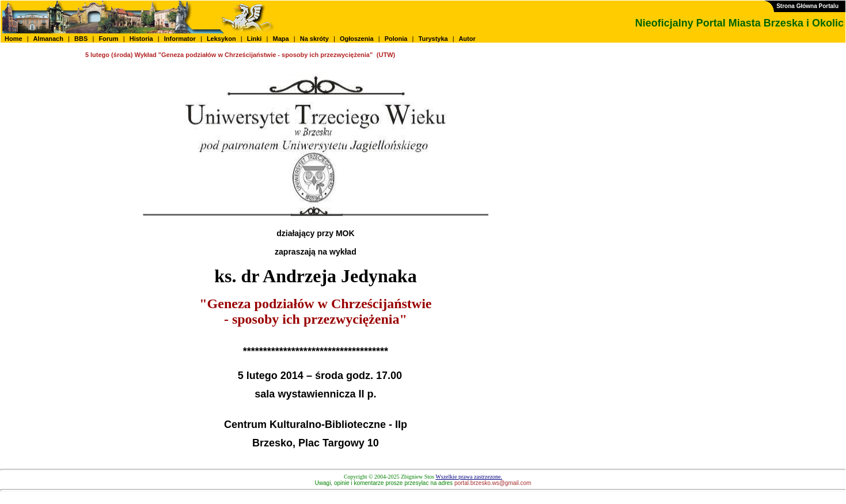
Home (14, 39)
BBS (81, 39)
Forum (108, 39)
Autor (467, 39)
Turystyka (433, 39)
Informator (180, 39)
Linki (255, 39)
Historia (141, 39)
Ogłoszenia (357, 39)
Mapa (280, 39)
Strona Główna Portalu (807, 6)
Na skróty (314, 39)
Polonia (396, 39)
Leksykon (221, 39)
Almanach (48, 39)
